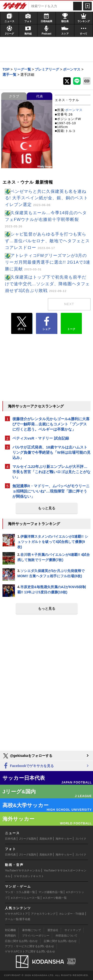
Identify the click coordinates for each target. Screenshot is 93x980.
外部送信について (66, 936)
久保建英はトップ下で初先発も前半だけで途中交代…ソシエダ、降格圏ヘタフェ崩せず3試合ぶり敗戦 (47, 284)
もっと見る (47, 508)
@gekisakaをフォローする (27, 756)
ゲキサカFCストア (16, 914)
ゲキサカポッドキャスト (29, 876)
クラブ (14, 96)
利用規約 (10, 936)
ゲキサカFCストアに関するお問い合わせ (30, 951)
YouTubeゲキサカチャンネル (23, 870)
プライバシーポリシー (36, 936)
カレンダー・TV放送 (72, 914)
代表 (40, 96)
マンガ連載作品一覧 (51, 892)
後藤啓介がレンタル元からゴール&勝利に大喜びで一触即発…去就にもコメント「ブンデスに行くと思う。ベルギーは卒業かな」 (51, 424)
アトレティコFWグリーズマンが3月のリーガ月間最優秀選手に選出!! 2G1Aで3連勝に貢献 (48, 262)
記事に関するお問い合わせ (60, 941)
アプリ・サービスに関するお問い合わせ (30, 946)
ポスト (22, 324)
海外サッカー (64, 839)
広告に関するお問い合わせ (21, 941)
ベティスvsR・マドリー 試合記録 (41, 438)
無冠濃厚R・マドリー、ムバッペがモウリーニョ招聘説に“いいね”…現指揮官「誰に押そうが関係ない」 (51, 491)
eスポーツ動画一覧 (55, 898)
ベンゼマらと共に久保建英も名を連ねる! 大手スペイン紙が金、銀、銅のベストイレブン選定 (46, 198)
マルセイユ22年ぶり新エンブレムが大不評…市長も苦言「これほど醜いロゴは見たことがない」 (51, 472)
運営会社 (53, 930)
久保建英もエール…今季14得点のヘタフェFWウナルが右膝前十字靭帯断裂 (46, 219)
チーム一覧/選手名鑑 (18, 919)
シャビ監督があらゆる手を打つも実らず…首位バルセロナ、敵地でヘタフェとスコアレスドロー (47, 241)
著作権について (32, 930)
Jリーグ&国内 (28, 839)
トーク (71, 322)
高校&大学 (46, 839)
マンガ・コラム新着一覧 (20, 892)
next (69, 304)
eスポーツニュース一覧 (26, 898)
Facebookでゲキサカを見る (28, 766)
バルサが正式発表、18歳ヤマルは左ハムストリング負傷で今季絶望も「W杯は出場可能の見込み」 (51, 452)
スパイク (81, 839)
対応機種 (10, 930)
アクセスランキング (43, 914)
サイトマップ (73, 930)
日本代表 (10, 839)
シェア (46, 324)
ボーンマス (74, 110)
